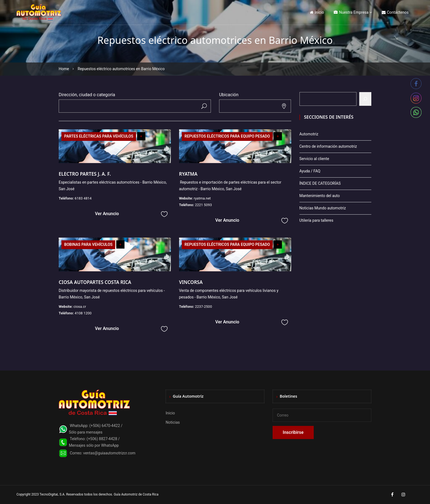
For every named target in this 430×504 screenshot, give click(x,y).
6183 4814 (83, 198)
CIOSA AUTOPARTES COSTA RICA (95, 282)
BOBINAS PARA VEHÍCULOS (88, 244)
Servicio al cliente (314, 159)
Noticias (173, 422)
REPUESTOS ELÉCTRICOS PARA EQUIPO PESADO (227, 136)
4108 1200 (83, 313)
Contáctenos (395, 12)
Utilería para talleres (316, 220)
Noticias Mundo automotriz (323, 208)
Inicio (317, 12)
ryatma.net (202, 198)
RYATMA (188, 174)
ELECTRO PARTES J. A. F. (85, 174)
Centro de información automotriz (328, 146)
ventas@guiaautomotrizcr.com (109, 453)
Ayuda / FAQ (310, 171)
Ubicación (229, 95)
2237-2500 (203, 307)
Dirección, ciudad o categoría (87, 95)
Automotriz (309, 134)
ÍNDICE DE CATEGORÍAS (320, 183)
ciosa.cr (80, 307)
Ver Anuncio (107, 214)
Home (64, 69)
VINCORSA (191, 282)
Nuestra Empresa (351, 12)
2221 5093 (203, 205)
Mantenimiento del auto (320, 196)
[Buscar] (365, 99)
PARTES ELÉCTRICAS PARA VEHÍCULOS (99, 136)
